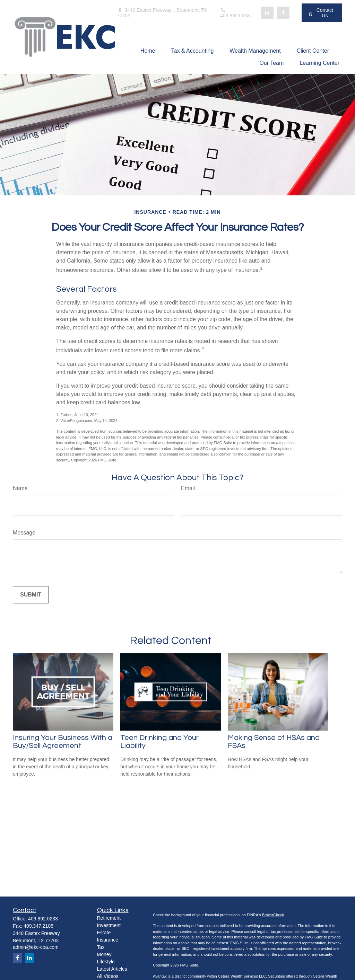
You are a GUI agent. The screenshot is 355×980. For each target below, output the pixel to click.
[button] (148, 51)
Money (104, 954)
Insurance (108, 940)
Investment (109, 925)
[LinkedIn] (267, 13)
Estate (104, 933)
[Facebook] (283, 13)
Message (24, 533)
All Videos (108, 976)
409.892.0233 (235, 13)
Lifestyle (106, 962)
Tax (101, 947)
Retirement (109, 918)
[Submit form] (31, 595)
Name (20, 488)
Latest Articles (112, 969)
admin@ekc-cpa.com (36, 947)
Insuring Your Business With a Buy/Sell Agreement (63, 742)
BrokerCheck (273, 915)
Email (188, 488)
